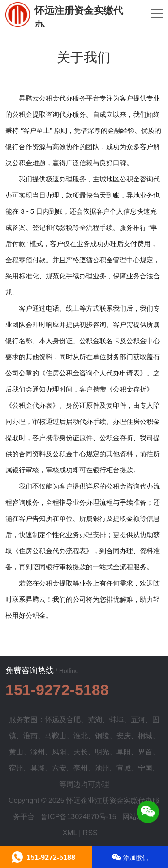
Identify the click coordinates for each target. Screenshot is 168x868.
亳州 (81, 768)
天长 (81, 752)
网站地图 (137, 817)
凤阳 (59, 752)
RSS (90, 833)
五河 (138, 720)
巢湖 (38, 768)
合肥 (73, 720)
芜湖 (95, 720)
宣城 (124, 768)
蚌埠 (116, 720)
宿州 (16, 768)
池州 (102, 768)
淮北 (81, 736)
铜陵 (102, 736)
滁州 (38, 752)
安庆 (124, 736)
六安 (59, 768)
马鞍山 (56, 736)
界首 (145, 752)
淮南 (30, 736)
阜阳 (124, 752)
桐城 (145, 736)
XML (69, 833)
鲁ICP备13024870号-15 (79, 817)
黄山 (16, 752)
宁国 (145, 768)
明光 (102, 752)
